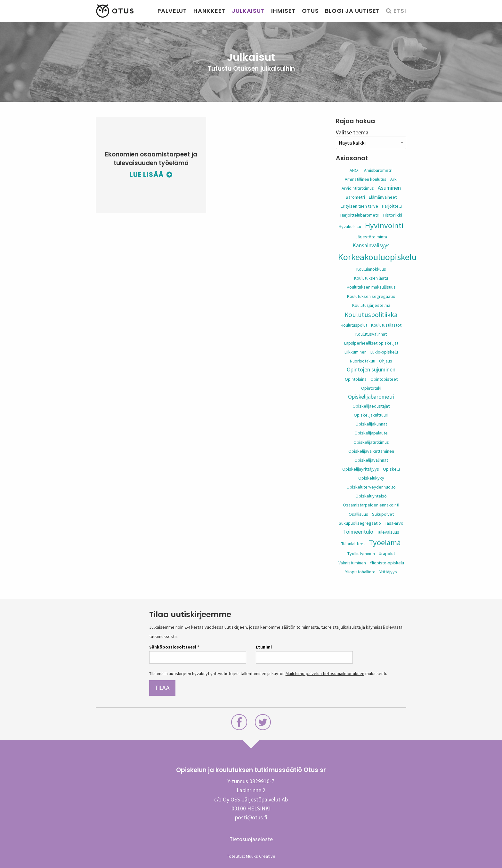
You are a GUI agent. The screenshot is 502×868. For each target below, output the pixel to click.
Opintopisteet (384, 379)
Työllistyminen (361, 553)
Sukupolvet (383, 514)
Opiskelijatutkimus (371, 442)
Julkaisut (248, 11)
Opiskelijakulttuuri (371, 415)
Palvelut (172, 11)
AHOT (355, 170)
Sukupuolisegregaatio (360, 523)
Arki (394, 179)
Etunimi (264, 647)
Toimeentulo (358, 532)
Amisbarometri (378, 170)
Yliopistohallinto (360, 572)
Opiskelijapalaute (371, 433)
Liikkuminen (356, 352)
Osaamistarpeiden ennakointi (371, 505)
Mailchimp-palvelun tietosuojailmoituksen (325, 673)
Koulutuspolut (354, 325)
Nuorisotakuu (363, 361)
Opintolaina (356, 379)
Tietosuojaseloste (251, 839)
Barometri (355, 197)
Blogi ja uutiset (352, 11)
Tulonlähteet (353, 544)
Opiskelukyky (371, 478)
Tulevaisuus (388, 532)
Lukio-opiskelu (384, 352)
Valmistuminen (352, 563)
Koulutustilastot (386, 325)
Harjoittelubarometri (360, 215)
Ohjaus (386, 361)
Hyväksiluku (350, 227)
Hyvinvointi (384, 225)
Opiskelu (391, 469)
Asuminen (389, 188)
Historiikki (393, 215)
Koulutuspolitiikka (371, 315)
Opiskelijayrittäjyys (361, 469)
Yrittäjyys (388, 572)
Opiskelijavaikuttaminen (371, 451)
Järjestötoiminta (371, 237)
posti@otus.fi (251, 817)
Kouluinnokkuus (371, 269)
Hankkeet (209, 11)
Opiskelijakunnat (371, 424)
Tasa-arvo (394, 523)
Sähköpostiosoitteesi (174, 647)
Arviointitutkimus (358, 188)
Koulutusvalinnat (371, 334)
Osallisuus (358, 514)
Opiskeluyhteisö (371, 496)
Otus (310, 11)
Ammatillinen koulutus (366, 179)
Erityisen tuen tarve (359, 206)
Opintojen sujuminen (371, 370)
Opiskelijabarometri (371, 397)
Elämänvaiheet (383, 197)
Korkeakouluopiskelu (377, 257)
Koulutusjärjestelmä (371, 305)
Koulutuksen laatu (371, 278)
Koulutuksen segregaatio (371, 296)
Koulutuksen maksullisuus (371, 287)
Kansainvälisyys (371, 245)
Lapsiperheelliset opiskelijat (371, 343)
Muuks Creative (261, 856)
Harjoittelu (392, 206)
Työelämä (385, 542)
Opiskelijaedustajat (371, 406)
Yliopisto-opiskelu (387, 563)
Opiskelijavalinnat (371, 460)
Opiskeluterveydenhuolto (371, 487)
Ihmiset (283, 11)
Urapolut (387, 553)
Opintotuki (371, 388)
